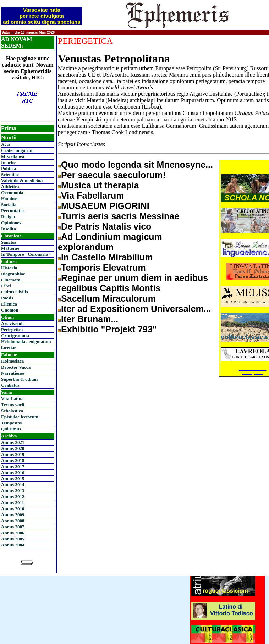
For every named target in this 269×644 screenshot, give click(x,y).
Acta (6, 144)
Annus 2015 (13, 478)
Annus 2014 (13, 485)
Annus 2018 (13, 460)
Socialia (9, 205)
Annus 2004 (13, 545)
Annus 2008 (13, 521)
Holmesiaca (12, 361)
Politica (9, 168)
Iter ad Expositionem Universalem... (136, 309)
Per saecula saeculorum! (113, 175)
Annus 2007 (13, 527)
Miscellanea (13, 156)
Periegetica (12, 329)
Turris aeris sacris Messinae (120, 216)
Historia (9, 268)
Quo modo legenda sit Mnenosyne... (137, 165)
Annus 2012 (13, 497)
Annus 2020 (13, 448)
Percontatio (12, 211)
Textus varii (13, 405)
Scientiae (10, 174)
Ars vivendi (12, 323)
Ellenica (9, 304)
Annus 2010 (13, 509)
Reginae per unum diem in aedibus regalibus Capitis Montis (133, 283)
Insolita (9, 229)
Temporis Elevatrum (103, 268)
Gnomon (10, 310)
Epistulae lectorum (20, 417)
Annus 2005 (13, 539)
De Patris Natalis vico (106, 226)
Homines (10, 199)
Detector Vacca (16, 367)
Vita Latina (12, 399)
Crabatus (10, 385)
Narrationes (13, 373)
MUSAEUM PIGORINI (105, 206)
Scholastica (12, 411)
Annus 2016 (13, 472)
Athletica (10, 186)
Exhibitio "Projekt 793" (109, 329)
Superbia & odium (19, 379)
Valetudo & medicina (22, 180)
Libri (6, 286)
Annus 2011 (13, 503)
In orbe (8, 162)
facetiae (9, 348)
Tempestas (11, 423)
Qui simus (11, 429)
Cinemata (11, 280)
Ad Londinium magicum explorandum (110, 242)
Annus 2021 (13, 442)
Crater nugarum (17, 150)
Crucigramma (15, 335)
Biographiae (13, 274)
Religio (8, 217)
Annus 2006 (13, 533)
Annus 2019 (13, 454)
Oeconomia (12, 192)
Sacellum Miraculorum (108, 298)
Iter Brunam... (90, 319)
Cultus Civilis (15, 292)
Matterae (10, 248)
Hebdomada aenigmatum (26, 342)
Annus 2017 (13, 466)
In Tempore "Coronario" (26, 254)
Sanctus (9, 242)
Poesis (7, 298)
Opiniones (11, 223)
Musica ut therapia (100, 185)
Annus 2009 (13, 515)
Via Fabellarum (92, 196)
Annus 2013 (13, 491)
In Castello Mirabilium (107, 257)
